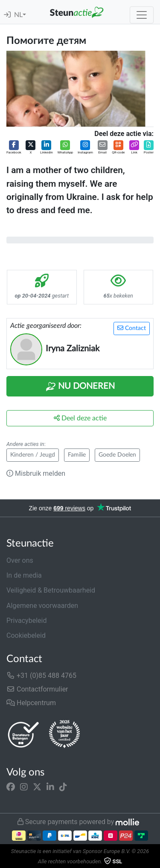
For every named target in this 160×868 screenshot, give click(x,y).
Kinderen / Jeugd (33, 455)
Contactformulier (37, 689)
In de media (24, 575)
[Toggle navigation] (142, 15)
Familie (77, 455)
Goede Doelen (117, 455)
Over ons (20, 560)
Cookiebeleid (26, 635)
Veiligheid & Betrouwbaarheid (51, 590)
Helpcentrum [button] (31, 703)
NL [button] (18, 15)
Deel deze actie (80, 418)
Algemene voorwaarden (42, 606)
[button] (14, 148)
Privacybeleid (26, 621)
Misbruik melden (36, 473)
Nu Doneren (80, 387)
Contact (132, 328)
